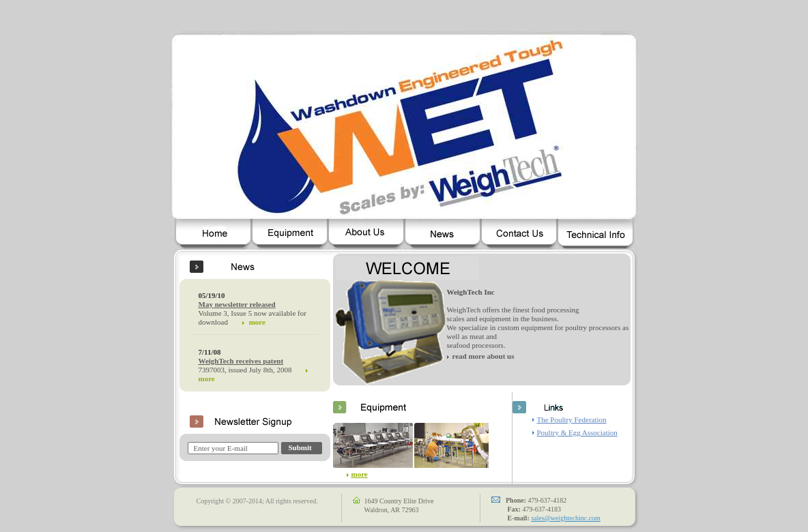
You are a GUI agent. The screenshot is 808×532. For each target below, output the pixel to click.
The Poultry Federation (572, 419)
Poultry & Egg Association (577, 432)
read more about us (484, 356)
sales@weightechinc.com (566, 518)
